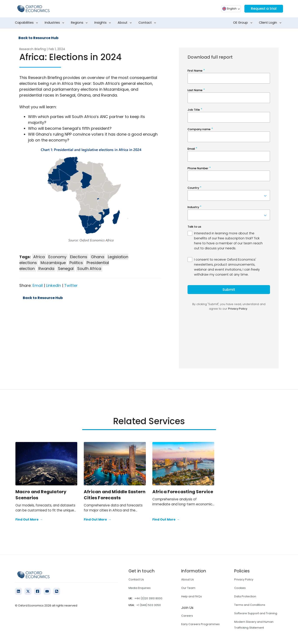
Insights (104, 23)
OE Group (244, 23)
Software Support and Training (256, 613)
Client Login (271, 23)
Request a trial (264, 9)
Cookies (240, 588)
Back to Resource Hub (38, 38)
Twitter (71, 285)
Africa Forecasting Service (183, 492)
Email (38, 285)
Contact (148, 23)
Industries (55, 23)
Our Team (188, 588)
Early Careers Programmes (200, 624)
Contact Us (136, 579)
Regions (80, 23)
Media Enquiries (140, 588)
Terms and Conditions (250, 605)
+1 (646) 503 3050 (149, 605)
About (126, 23)
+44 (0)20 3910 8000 (148, 598)
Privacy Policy (244, 579)
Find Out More (29, 520)
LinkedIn (54, 285)
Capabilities (27, 23)
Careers (187, 616)
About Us (188, 579)
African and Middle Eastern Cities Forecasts (115, 495)
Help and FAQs (192, 596)
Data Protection (245, 596)
